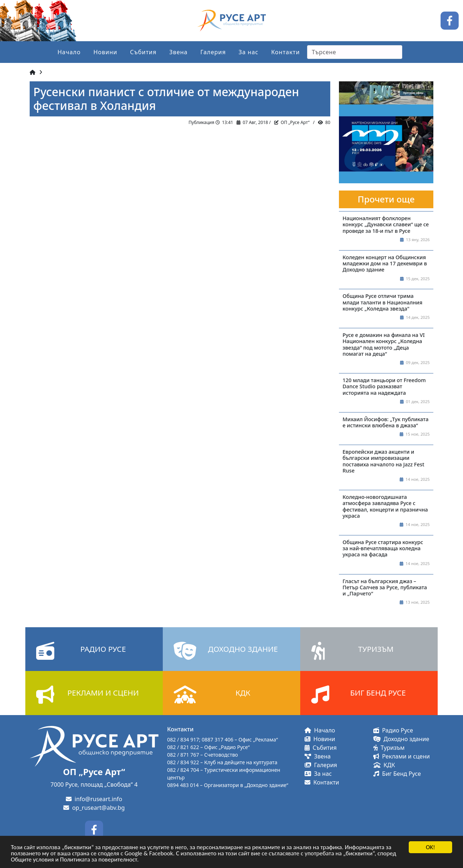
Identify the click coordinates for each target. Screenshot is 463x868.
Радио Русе (393, 730)
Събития (143, 52)
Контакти (286, 52)
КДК (384, 765)
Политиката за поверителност (99, 860)
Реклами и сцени (402, 756)
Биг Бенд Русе (397, 774)
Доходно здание (401, 739)
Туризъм (389, 748)
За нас (249, 52)
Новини (105, 52)
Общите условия (32, 860)
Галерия (213, 52)
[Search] (355, 52)
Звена (179, 52)
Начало (69, 52)
